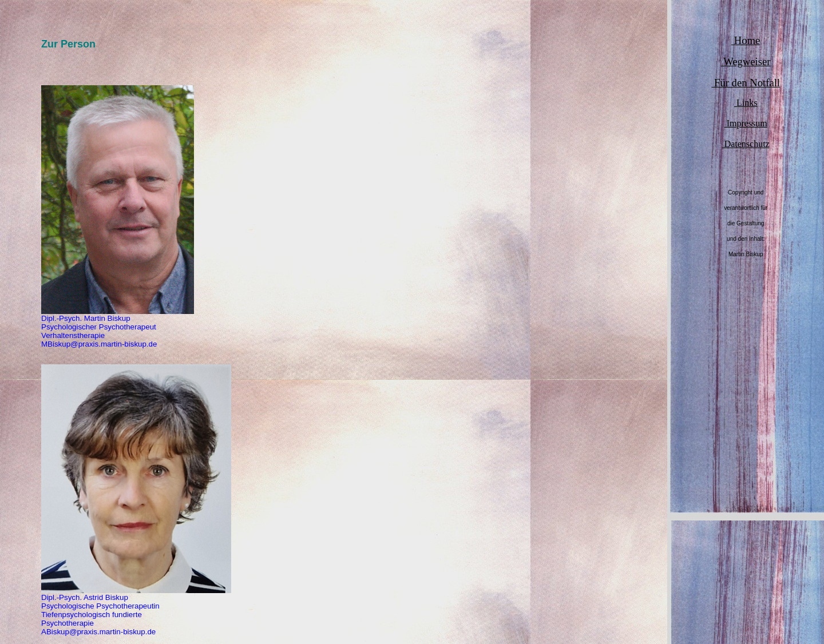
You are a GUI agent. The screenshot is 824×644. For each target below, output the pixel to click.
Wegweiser (746, 61)
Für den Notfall (746, 83)
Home (746, 40)
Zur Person (68, 44)
